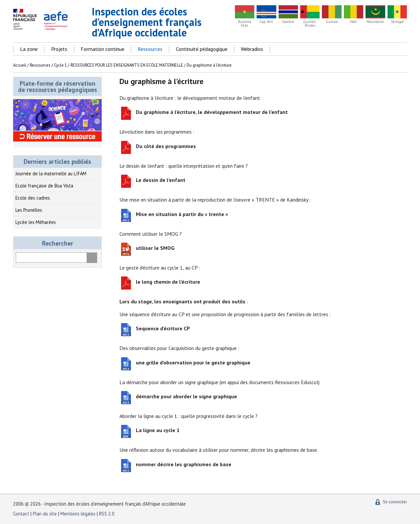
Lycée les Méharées (36, 222)
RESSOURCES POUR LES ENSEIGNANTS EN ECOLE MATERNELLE (127, 65)
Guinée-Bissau (310, 24)
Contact (21, 514)
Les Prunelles (29, 210)
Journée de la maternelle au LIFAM (51, 174)
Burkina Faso (245, 24)
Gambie (288, 22)
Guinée (332, 22)
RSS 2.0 (107, 514)
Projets (59, 49)
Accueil (20, 65)
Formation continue (103, 49)
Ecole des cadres (33, 198)
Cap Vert (266, 22)
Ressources (150, 49)
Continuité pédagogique (202, 49)
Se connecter (395, 502)
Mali (353, 22)
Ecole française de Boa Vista (44, 186)
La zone (29, 49)
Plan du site (45, 514)
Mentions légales (78, 514)
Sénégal (397, 22)
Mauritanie (375, 22)
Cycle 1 (61, 65)
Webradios (252, 49)
